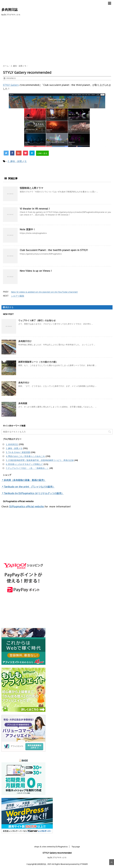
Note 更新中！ (28, 229)
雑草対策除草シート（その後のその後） (38, 362)
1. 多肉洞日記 (12, 444)
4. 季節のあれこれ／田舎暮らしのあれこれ (25, 456)
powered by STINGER (78, 864)
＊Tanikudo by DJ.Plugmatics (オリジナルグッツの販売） (33, 493)
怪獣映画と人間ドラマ (32, 188)
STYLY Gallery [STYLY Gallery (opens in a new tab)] (11, 85)
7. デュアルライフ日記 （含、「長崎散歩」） (27, 468)
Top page (76, 847)
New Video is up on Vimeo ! (36, 271)
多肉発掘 (23, 403)
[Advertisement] (57, 40)
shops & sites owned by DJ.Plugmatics (51, 847)
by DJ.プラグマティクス (57, 857)
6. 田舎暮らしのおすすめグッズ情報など (24, 464)
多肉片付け (24, 383)
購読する (8, 307)
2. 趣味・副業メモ (17, 161)
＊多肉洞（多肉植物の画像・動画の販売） (24, 480)
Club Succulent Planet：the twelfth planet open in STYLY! (54, 250)
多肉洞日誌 (10, 10)
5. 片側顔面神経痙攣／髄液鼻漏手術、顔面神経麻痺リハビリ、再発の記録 (40, 460)
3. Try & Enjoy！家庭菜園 (18, 452)
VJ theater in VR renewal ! (35, 209)
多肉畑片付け (25, 341)
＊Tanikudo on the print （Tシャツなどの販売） (28, 487)
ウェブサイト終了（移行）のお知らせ (37, 320)
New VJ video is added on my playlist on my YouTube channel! (44, 292)
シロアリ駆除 (18, 296)
